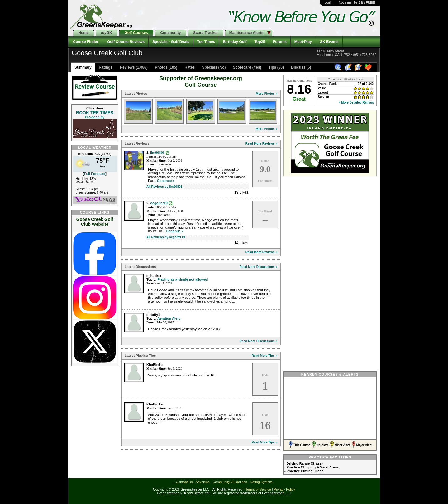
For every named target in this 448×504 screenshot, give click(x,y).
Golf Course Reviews (126, 42)
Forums (280, 42)
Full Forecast (95, 174)
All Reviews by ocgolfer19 (166, 237)
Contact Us (184, 482)
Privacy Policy (284, 489)
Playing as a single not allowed (183, 279)
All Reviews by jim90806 (164, 187)
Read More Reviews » (261, 144)
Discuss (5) (300, 67)
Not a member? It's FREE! (357, 3)
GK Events (329, 42)
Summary (83, 67)
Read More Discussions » (258, 267)
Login (328, 3)
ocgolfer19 (159, 203)
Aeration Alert (169, 318)
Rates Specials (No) (205, 67)
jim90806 (157, 153)
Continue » (166, 181)
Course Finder (86, 42)
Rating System (261, 482)
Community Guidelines (230, 482)
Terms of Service (258, 489)
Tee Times (206, 42)
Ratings (105, 67)
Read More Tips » (264, 356)
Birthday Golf (235, 42)
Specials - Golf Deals (171, 42)
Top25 (260, 42)
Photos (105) (166, 67)
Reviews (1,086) (133, 67)
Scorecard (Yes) (247, 67)
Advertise (203, 482)
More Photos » (267, 94)
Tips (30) (276, 67)
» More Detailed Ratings (356, 102)
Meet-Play (303, 42)
